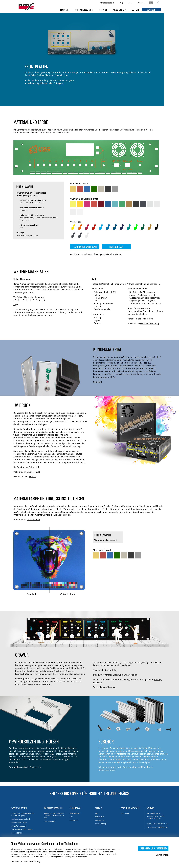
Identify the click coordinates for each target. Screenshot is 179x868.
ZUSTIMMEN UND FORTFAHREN (153, 848)
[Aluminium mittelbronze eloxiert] (101, 189)
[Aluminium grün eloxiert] (94, 189)
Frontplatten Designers (52, 83)
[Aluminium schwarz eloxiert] (108, 189)
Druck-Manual (33, 472)
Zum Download (49, 821)
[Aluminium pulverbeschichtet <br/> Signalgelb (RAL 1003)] (80, 204)
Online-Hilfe (147, 319)
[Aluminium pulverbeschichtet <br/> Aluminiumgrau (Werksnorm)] (150, 204)
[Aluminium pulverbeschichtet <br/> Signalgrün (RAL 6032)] (122, 204)
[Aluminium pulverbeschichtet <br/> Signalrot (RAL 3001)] (94, 204)
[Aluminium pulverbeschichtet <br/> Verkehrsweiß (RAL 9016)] (80, 212)
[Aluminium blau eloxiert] (87, 189)
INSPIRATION (103, 10)
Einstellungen (162, 855)
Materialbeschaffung (150, 323)
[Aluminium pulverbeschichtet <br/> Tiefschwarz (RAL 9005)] (136, 204)
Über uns (141, 3)
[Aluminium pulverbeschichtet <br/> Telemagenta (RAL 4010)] (87, 204)
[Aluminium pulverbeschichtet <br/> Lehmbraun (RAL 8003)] (129, 204)
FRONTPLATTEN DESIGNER (83, 10)
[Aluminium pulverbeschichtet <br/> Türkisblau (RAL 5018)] (115, 204)
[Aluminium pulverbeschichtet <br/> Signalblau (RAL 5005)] (108, 204)
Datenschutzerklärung (31, 861)
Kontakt (33, 477)
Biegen (48, 86)
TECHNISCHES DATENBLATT (85, 247)
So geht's (98, 382)
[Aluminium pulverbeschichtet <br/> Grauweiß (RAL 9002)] (73, 212)
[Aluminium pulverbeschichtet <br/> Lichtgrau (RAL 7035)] (157, 204)
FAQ (97, 813)
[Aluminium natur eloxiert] (115, 189)
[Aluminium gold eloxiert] (73, 189)
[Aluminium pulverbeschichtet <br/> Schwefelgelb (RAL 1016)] (73, 204)
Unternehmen (75, 813)
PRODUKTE (64, 10)
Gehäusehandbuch (107, 770)
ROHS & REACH (116, 247)
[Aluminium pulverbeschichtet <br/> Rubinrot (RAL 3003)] (101, 204)
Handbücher (100, 820)
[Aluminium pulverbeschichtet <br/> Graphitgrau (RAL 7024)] (143, 204)
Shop (121, 3)
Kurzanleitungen (101, 824)
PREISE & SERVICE (120, 10)
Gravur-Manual (131, 675)
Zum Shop (125, 813)
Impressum (74, 820)
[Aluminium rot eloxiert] (80, 189)
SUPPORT (135, 10)
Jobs (130, 3)
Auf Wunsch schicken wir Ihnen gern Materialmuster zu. (96, 254)
